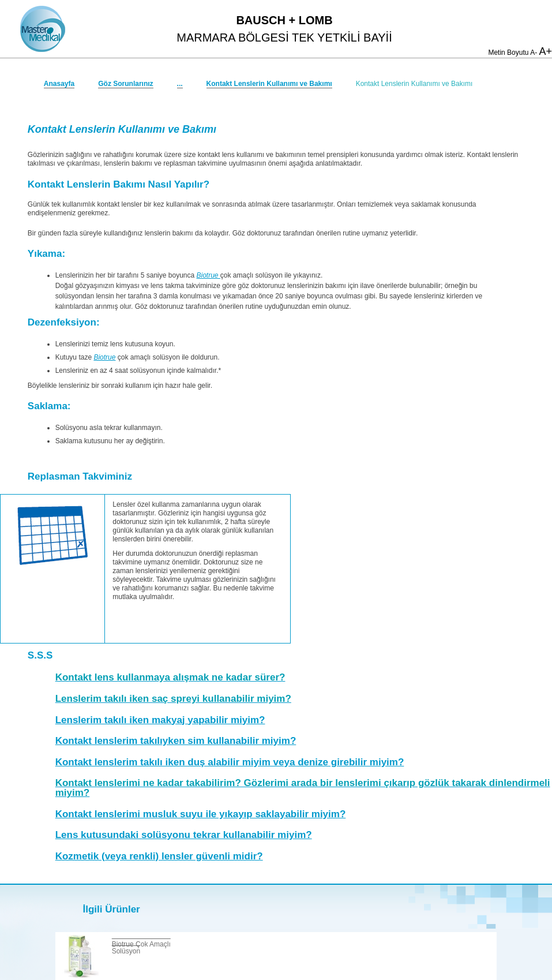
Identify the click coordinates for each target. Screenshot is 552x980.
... (180, 84)
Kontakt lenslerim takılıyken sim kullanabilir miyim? (176, 741)
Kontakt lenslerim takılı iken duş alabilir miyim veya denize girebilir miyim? (230, 762)
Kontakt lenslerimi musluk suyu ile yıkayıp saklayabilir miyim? (201, 814)
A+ (545, 51)
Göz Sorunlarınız (125, 84)
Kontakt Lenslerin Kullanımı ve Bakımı (269, 84)
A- (534, 53)
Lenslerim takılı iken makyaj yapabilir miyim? (160, 720)
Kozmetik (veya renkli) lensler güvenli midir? (159, 856)
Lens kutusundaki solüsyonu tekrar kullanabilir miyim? (184, 835)
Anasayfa (59, 84)
